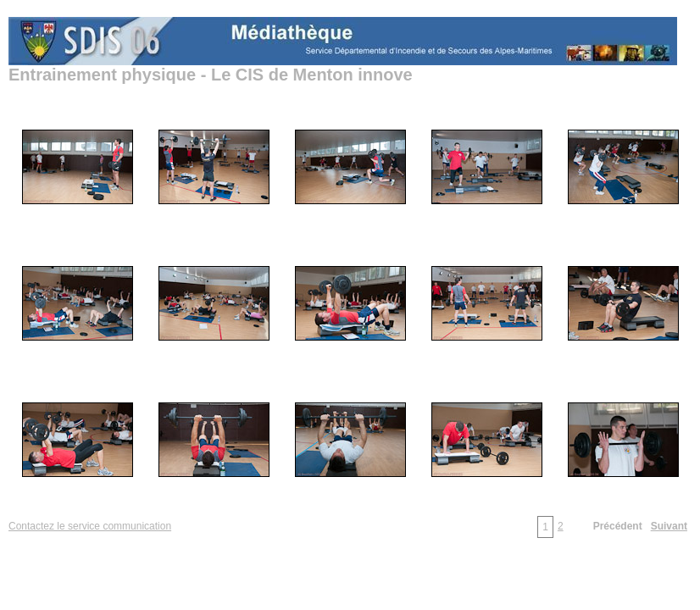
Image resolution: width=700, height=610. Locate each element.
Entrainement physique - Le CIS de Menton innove (211, 75)
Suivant (669, 526)
